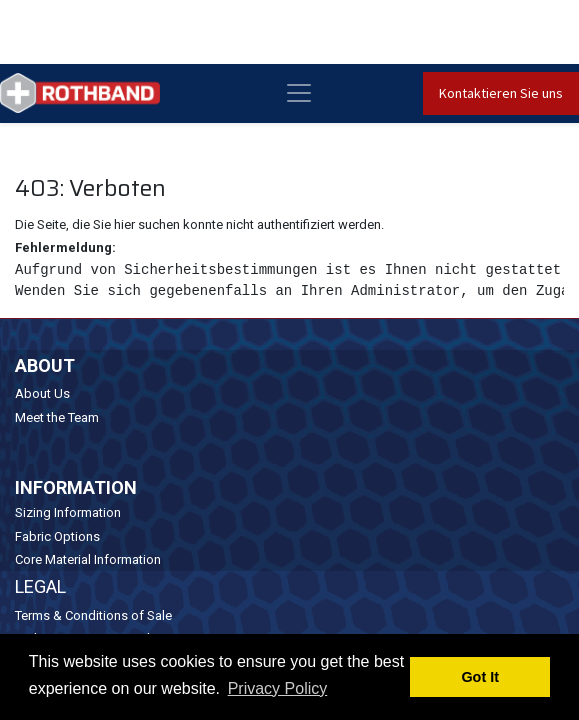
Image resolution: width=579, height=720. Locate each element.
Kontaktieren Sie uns (501, 93)
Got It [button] (480, 677)
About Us (42, 393)
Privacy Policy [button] (278, 688)
